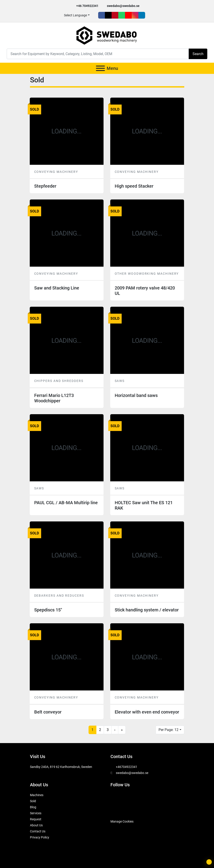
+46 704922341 (87, 6)
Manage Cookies (122, 821)
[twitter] (108, 15)
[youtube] (128, 15)
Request (36, 819)
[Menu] (100, 68)
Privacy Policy (40, 837)
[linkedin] (142, 15)
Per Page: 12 (168, 730)
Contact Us (38, 831)
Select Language (75, 15)
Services (36, 813)
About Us (36, 825)
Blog (33, 807)
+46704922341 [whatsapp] (127, 767)
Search (198, 54)
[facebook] (102, 15)
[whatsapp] (122, 15)
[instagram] (135, 15)
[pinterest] (115, 15)
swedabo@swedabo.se (123, 6)
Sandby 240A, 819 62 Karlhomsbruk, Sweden (61, 767)
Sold (33, 801)
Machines (37, 795)
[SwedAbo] (119, 810)
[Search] (98, 54)
